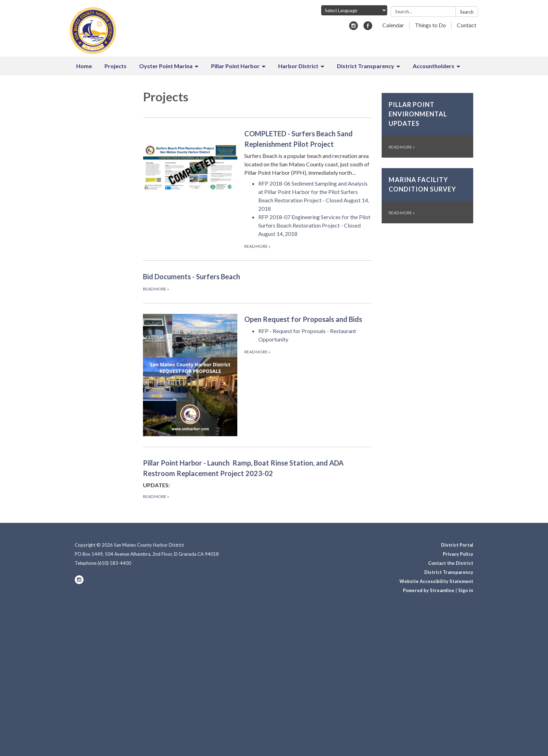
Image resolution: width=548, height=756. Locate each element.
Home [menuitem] (84, 66)
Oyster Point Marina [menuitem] (166, 66)
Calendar (393, 25)
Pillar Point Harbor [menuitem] (235, 66)
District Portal (457, 545)
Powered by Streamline (429, 590)
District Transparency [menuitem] (366, 66)
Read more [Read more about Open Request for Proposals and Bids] (257, 352)
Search (467, 12)
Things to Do (430, 25)
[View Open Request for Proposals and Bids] (308, 319)
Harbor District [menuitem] (298, 66)
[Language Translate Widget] (354, 10)
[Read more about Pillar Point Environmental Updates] (428, 125)
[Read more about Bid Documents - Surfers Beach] (257, 282)
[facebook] (368, 28)
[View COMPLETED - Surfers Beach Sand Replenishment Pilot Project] (308, 153)
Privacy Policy (458, 554)
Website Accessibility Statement (436, 581)
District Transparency (449, 572)
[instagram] (354, 28)
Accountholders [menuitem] (434, 66)
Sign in (466, 590)
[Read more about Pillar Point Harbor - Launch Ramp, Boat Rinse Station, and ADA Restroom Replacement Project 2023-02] (257, 479)
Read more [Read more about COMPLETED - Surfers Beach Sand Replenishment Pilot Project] (257, 246)
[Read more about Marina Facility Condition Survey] (428, 196)
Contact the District (451, 563)
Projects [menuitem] (116, 66)
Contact (467, 25)
